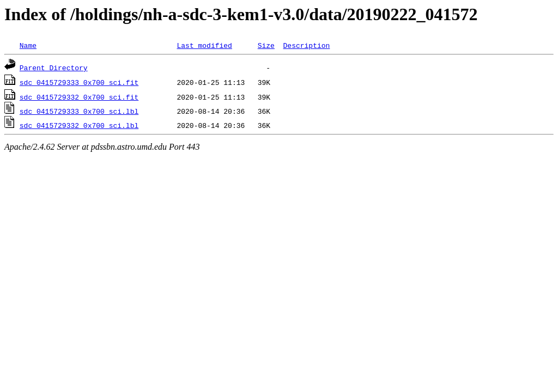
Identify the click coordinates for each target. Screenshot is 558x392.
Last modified (204, 45)
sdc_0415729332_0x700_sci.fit (79, 97)
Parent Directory (54, 68)
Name (28, 45)
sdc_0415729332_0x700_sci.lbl (79, 125)
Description (306, 45)
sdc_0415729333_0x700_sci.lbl (79, 111)
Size (266, 45)
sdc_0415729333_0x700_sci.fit (79, 82)
